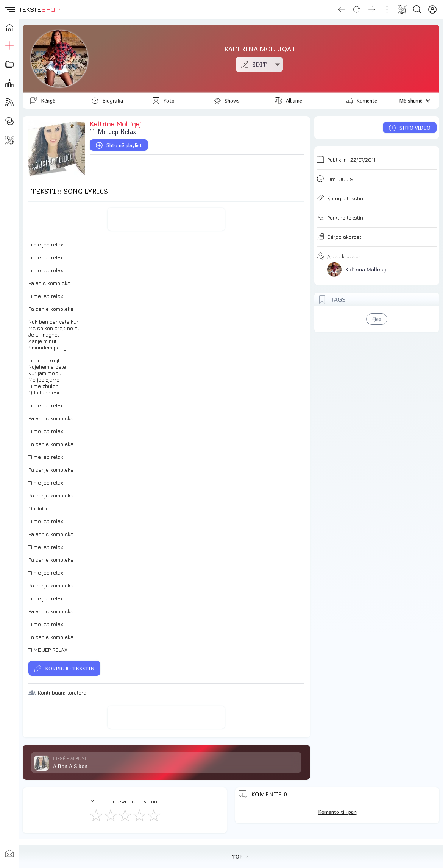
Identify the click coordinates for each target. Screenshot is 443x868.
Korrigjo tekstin (345, 198)
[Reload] (357, 9)
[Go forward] (372, 9)
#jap (377, 319)
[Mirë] (125, 815)
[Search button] (417, 9)
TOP (241, 857)
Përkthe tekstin (345, 217)
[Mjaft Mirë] (139, 815)
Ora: (340, 179)
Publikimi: (351, 160)
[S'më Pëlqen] (96, 815)
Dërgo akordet (344, 237)
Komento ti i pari (337, 812)
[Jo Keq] (110, 815)
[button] (9, 9)
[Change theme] (402, 9)
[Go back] (342, 9)
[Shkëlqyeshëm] (153, 815)
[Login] (432, 9)
